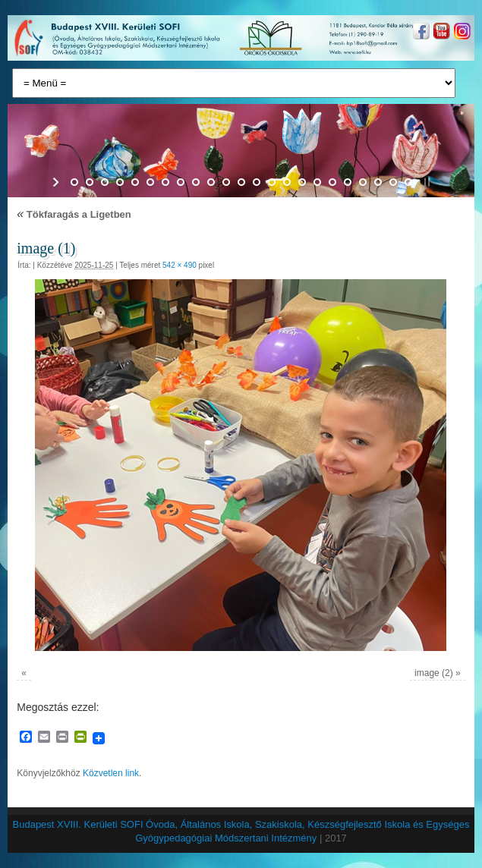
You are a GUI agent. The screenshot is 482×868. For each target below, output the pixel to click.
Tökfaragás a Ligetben (74, 214)
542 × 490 (180, 265)
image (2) (434, 673)
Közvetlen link (111, 773)
